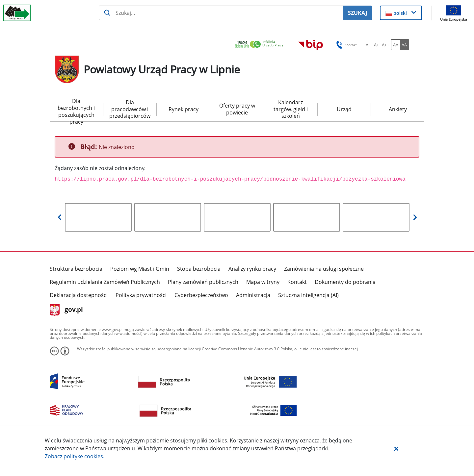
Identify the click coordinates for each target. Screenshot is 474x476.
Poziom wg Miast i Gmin (140, 269)
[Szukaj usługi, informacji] (221, 13)
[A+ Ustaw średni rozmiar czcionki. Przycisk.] (376, 45)
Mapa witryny (263, 282)
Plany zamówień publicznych (203, 282)
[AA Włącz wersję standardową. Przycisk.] (395, 45)
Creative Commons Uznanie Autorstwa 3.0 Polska (247, 349)
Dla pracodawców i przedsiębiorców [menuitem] (130, 109)
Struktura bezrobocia (76, 269)
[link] (261, 45)
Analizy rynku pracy (252, 269)
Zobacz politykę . (75, 456)
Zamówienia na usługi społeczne (324, 269)
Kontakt (297, 282)
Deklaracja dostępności (79, 295)
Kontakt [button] (345, 45)
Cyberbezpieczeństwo (201, 295)
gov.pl (66, 310)
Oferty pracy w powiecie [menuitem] (237, 109)
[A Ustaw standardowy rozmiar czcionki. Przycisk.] (367, 45)
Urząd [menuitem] (344, 109)
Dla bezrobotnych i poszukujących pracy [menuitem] (76, 110)
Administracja (253, 295)
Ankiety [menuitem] (398, 109)
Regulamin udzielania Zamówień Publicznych (105, 282)
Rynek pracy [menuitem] (184, 109)
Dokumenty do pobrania (345, 282)
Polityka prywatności (141, 295)
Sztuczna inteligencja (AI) (308, 295)
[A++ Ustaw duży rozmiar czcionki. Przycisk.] (385, 45)
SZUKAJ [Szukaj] (358, 13)
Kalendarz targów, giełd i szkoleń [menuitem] (291, 109)
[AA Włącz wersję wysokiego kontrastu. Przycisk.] (405, 45)
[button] (396, 448)
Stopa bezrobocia (199, 269)
